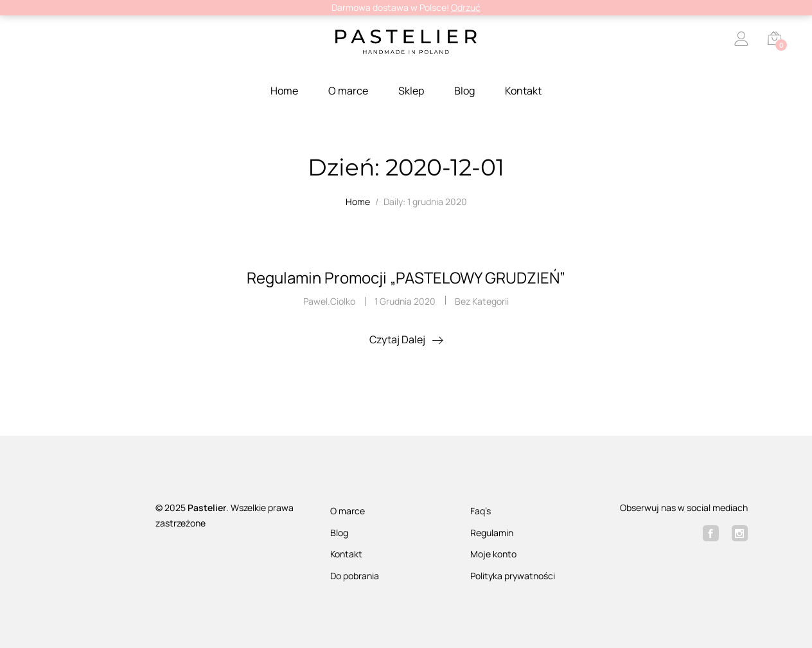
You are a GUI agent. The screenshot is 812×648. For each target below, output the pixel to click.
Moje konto (493, 554)
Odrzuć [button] (466, 7)
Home (284, 91)
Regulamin (492, 533)
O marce (348, 91)
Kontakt (523, 91)
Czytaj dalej (397, 339)
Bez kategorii (482, 301)
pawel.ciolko (329, 301)
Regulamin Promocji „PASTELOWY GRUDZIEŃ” (406, 277)
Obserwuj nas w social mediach (684, 508)
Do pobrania (355, 576)
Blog (464, 91)
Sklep (411, 91)
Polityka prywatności (513, 576)
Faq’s (481, 511)
